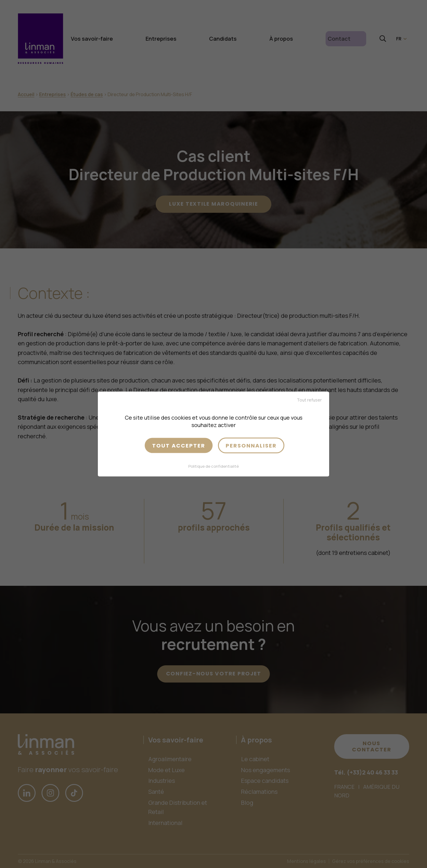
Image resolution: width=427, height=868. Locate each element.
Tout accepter (179, 445)
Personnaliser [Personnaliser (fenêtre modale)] (251, 445)
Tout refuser (309, 400)
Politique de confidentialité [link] (213, 466)
